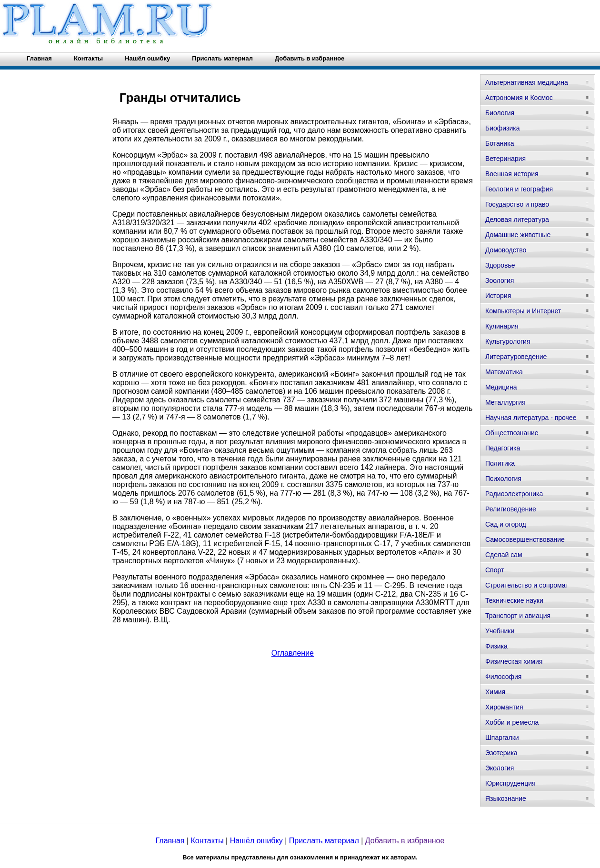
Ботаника (500, 143)
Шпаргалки (502, 738)
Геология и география (519, 189)
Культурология (508, 341)
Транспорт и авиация (518, 616)
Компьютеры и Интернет (523, 311)
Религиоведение (511, 509)
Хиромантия (504, 707)
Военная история (512, 174)
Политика (500, 463)
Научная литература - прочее (531, 418)
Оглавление (293, 653)
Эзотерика (501, 753)
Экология (500, 768)
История (498, 296)
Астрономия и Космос (519, 98)
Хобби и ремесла (512, 722)
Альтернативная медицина (527, 82)
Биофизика (503, 128)
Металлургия (505, 402)
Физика (496, 646)
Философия (503, 677)
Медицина (501, 387)
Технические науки (514, 600)
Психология (503, 479)
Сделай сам (504, 555)
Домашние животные (518, 235)
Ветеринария (505, 159)
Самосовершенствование (525, 539)
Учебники (500, 631)
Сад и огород (506, 524)
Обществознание (512, 433)
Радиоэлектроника (514, 494)
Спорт (495, 570)
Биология (500, 113)
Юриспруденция (510, 783)
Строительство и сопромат (527, 585)
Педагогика (503, 448)
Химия (495, 692)
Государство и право (517, 204)
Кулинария (502, 326)
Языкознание (506, 798)
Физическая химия (514, 661)
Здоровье (500, 265)
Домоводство (506, 250)
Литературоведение (516, 357)
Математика (504, 372)
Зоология (500, 280)
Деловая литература (517, 219)
